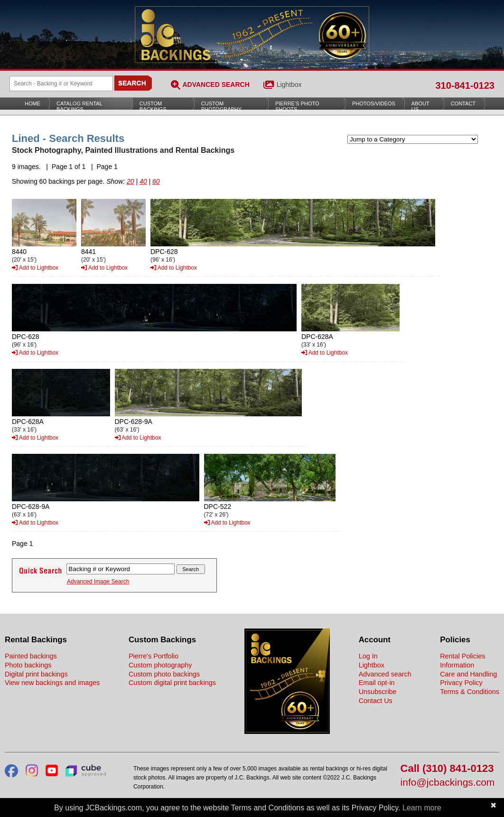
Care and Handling (468, 674)
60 (156, 181)
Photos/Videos (374, 103)
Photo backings (28, 665)
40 (143, 181)
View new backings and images (52, 683)
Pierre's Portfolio (154, 656)
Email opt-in (377, 683)
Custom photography (160, 665)
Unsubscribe (378, 692)
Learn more (422, 808)
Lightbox (289, 85)
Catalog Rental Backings (79, 106)
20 (131, 181)
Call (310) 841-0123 (447, 769)
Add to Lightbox (35, 268)
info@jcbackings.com (448, 783)
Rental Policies (462, 656)
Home (33, 103)
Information (457, 665)
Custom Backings (153, 106)
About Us (420, 106)
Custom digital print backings (172, 683)
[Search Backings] (61, 84)
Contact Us (376, 701)
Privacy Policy (461, 683)
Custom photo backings (164, 674)
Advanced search (385, 674)
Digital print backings (36, 674)
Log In (368, 656)
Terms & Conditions (470, 692)
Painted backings (31, 656)
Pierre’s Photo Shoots (297, 106)
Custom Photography (221, 106)
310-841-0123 (465, 85)
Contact (463, 103)
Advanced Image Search (98, 582)
